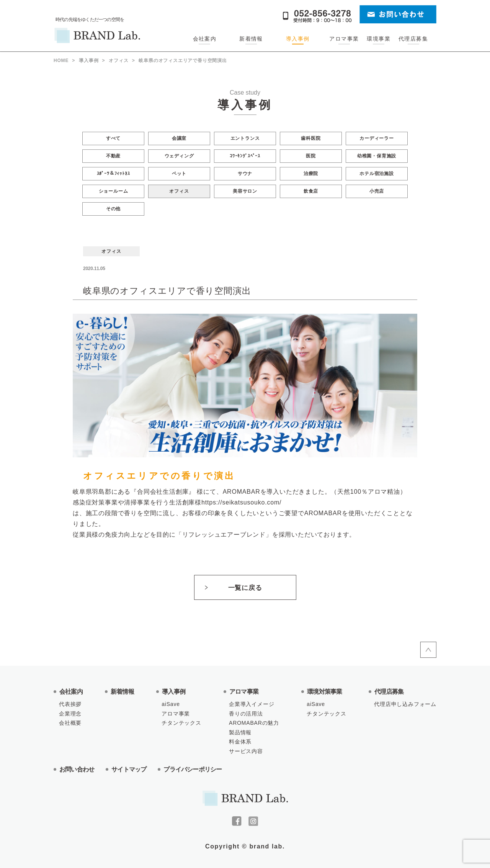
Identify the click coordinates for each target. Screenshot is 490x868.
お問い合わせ (77, 769)
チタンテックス (181, 723)
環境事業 (379, 39)
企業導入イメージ (252, 704)
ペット (179, 174)
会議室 (179, 138)
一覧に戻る (245, 588)
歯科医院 (311, 138)
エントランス (245, 138)
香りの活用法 (246, 714)
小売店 (377, 191)
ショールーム (114, 191)
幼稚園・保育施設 (377, 156)
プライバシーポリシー (193, 769)
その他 (113, 209)
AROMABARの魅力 (254, 723)
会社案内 (205, 39)
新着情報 (251, 39)
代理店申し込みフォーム (405, 704)
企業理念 (70, 714)
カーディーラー (377, 138)
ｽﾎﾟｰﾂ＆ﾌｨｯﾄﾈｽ (114, 174)
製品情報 (240, 732)
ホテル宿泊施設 (377, 174)
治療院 (311, 174)
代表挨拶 (70, 704)
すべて (113, 138)
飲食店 (311, 191)
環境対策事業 (324, 692)
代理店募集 (413, 39)
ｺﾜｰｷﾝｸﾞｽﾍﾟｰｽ (245, 156)
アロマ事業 (344, 39)
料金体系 (240, 742)
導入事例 (298, 39)
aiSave (171, 704)
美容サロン (245, 191)
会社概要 (70, 723)
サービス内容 (246, 751)
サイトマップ (129, 769)
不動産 (113, 156)
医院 (311, 156)
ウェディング (179, 156)
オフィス (179, 191)
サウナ (245, 174)
